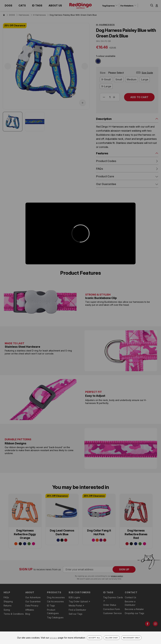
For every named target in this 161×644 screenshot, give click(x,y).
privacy (54, 638)
